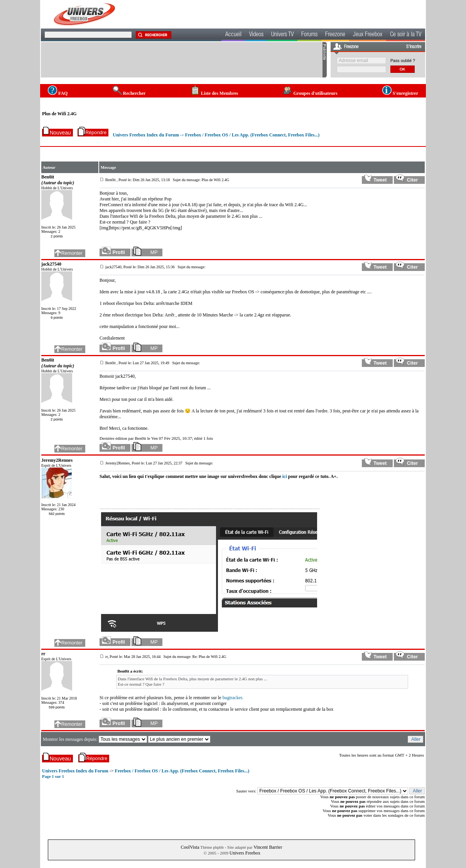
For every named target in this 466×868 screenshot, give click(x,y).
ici (285, 476)
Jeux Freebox (368, 35)
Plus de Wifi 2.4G (59, 114)
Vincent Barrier (268, 847)
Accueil (233, 35)
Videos (256, 35)
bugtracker (232, 698)
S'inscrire (414, 47)
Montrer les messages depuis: (71, 739)
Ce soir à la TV (406, 35)
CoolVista (190, 847)
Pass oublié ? (403, 61)
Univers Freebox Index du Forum (146, 135)
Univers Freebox (245, 853)
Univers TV (282, 35)
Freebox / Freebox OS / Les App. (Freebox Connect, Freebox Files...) (252, 135)
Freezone (335, 35)
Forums (309, 35)
